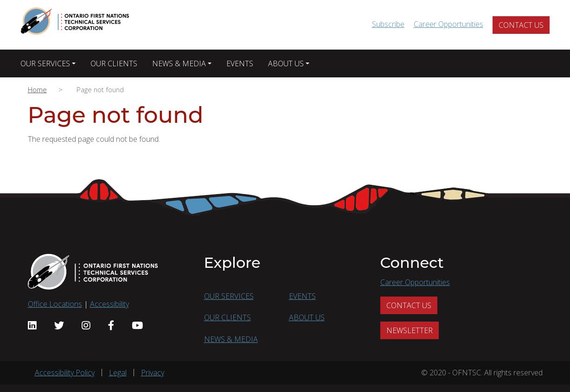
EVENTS (240, 63)
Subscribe (388, 24)
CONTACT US (521, 25)
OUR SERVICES (45, 63)
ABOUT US (286, 63)
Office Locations (55, 304)
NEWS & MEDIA (179, 63)
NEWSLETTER (410, 330)
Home (37, 89)
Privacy (153, 373)
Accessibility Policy (65, 373)
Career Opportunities (448, 24)
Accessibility (109, 304)
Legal (118, 373)
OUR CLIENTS (114, 63)
